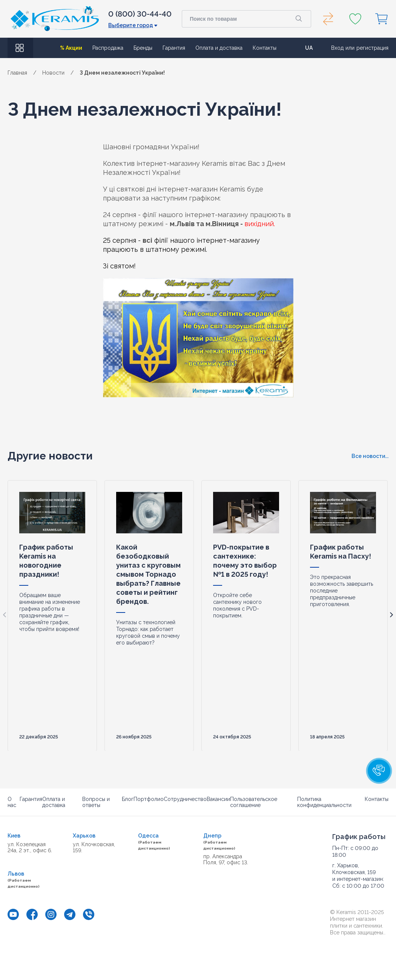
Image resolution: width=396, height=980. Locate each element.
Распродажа (108, 48)
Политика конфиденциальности (324, 802)
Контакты (265, 48)
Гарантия (174, 48)
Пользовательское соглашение (254, 802)
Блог (128, 799)
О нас (12, 802)
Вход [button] (337, 48)
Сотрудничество (185, 799)
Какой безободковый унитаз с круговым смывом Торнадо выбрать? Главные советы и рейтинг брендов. (148, 574)
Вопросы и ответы (96, 802)
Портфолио (149, 799)
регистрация (372, 48)
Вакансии (218, 799)
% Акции (71, 48)
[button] (379, 771)
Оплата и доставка (219, 48)
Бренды (143, 48)
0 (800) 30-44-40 (140, 14)
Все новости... (370, 456)
